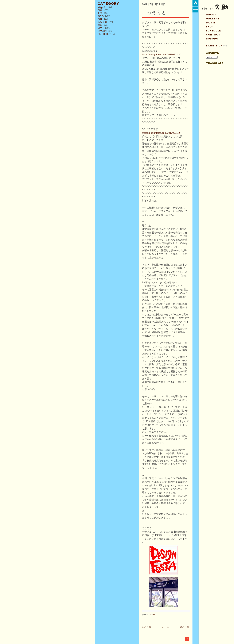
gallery (213, 19)
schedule (214, 31)
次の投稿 (147, 627)
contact (213, 35)
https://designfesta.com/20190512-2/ (161, 55)
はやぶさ (102, 31)
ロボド (101, 28)
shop (210, 27)
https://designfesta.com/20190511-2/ (161, 133)
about (211, 15)
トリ (100, 13)
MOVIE (211, 23)
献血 (100, 25)
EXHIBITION (104, 34)
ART (100, 19)
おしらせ (102, 22)
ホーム (166, 627)
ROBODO (212, 39)
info (196, 9)
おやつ (101, 16)
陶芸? (100, 10)
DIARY (101, 7)
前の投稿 (185, 627)
